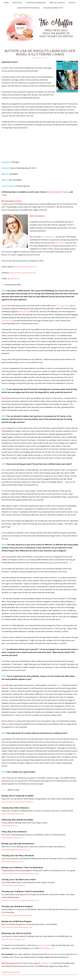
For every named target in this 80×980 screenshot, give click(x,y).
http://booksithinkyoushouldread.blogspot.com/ (20, 873)
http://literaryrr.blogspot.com (13, 939)
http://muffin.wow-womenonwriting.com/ (18, 802)
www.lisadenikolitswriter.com (26, 267)
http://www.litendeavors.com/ (13, 838)
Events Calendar (44, 945)
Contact (72, 3)
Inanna (59, 685)
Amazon (51, 192)
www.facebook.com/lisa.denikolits (23, 273)
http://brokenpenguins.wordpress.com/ (17, 915)
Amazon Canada (62, 192)
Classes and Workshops (36, 3)
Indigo (4, 195)
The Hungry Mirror (48, 237)
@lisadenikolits (14, 279)
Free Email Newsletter (53, 8)
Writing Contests (57, 3)
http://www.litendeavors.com (13, 814)
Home (6, 3)
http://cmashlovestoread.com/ (13, 885)
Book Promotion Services (28, 8)
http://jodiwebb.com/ (10, 826)
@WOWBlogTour (47, 948)
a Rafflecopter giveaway (11, 972)
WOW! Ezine (17, 3)
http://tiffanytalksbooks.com (13, 862)
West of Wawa (60, 243)
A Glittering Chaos (46, 963)
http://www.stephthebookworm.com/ (16, 850)
